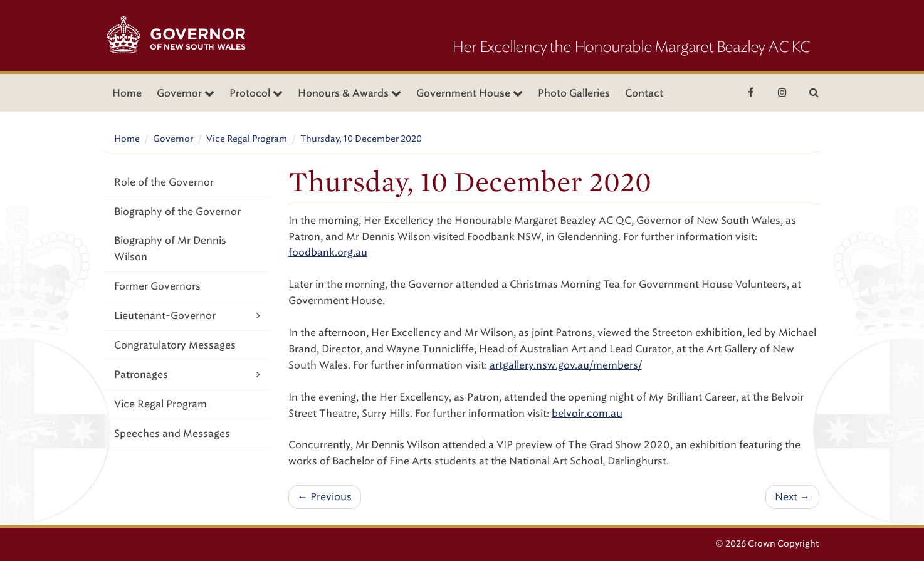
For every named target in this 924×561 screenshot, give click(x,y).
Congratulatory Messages (175, 345)
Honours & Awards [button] (349, 93)
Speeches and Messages (172, 433)
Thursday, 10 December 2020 (361, 139)
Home (127, 93)
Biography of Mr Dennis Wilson (170, 249)
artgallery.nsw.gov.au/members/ (566, 365)
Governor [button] (186, 93)
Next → (792, 497)
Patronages (187, 375)
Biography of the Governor (177, 212)
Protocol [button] (256, 93)
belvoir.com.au (587, 413)
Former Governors (157, 286)
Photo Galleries (574, 93)
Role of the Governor (164, 182)
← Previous (325, 497)
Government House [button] (470, 93)
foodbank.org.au (328, 252)
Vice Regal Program (247, 139)
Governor (173, 139)
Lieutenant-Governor (187, 316)
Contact (644, 93)
